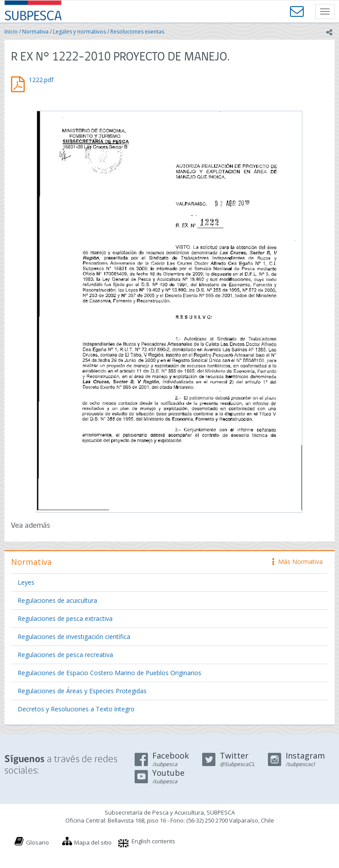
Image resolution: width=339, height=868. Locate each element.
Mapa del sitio (93, 842)
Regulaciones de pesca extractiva (65, 618)
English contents (153, 841)
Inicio (11, 32)
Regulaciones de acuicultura (57, 600)
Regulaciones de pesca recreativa (65, 655)
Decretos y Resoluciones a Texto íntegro (76, 709)
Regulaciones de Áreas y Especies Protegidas (82, 691)
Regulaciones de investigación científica (74, 637)
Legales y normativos (79, 32)
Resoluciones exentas (137, 32)
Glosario (38, 842)
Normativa (35, 32)
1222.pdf (41, 80)
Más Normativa (298, 562)
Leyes (26, 582)
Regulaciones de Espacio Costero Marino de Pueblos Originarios (109, 673)
